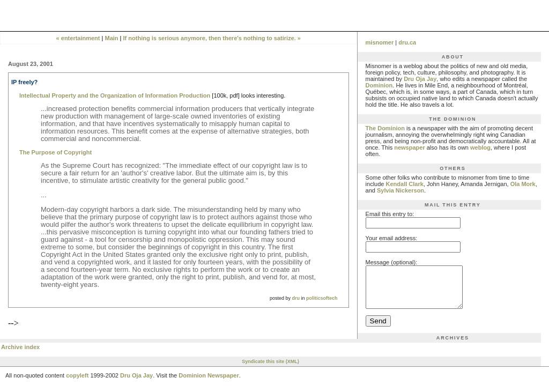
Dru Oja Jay (420, 79)
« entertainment (78, 38)
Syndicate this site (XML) (270, 369)
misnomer (380, 42)
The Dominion (385, 128)
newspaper (409, 147)
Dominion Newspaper (209, 383)
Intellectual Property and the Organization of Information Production (115, 95)
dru (296, 298)
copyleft (77, 383)
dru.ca (407, 42)
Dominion (379, 85)
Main (112, 38)
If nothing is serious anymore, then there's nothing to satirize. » (212, 38)
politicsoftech (322, 298)
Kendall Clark (405, 184)
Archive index (20, 355)
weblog (480, 147)
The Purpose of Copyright (55, 152)
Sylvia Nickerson (400, 190)
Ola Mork (523, 184)
